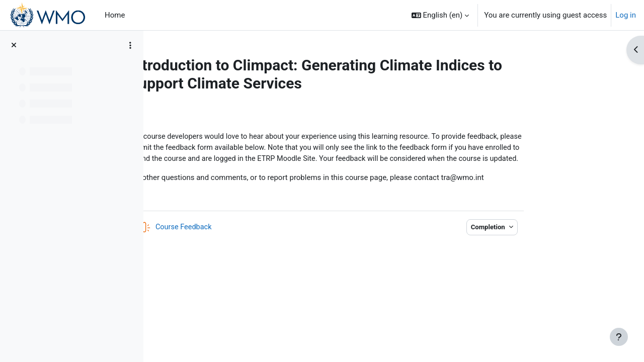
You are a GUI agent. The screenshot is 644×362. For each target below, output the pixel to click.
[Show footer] (619, 337)
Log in (626, 15)
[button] (440, 15)
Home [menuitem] (115, 15)
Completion (548, 240)
